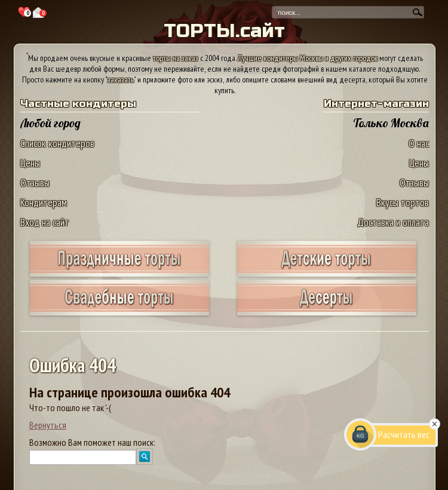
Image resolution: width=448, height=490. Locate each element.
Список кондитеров (57, 143)
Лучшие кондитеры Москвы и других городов (308, 58)
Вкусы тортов (403, 202)
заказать (121, 79)
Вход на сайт (45, 222)
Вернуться (48, 425)
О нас (419, 143)
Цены (30, 163)
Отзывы (35, 183)
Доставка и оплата (393, 222)
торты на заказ (176, 58)
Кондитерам (44, 202)
